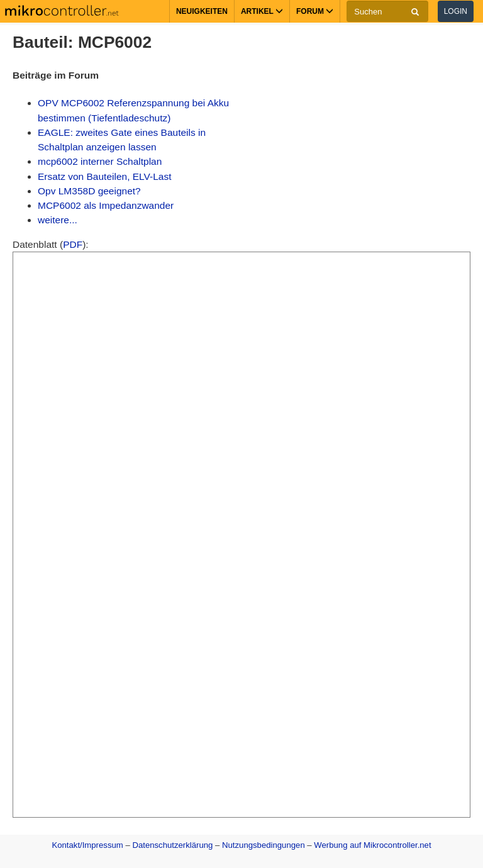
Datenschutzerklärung (172, 845)
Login (456, 11)
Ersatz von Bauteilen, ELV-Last (105, 176)
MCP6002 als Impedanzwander (106, 205)
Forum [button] (315, 11)
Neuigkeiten (202, 11)
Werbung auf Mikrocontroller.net (372, 845)
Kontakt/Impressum (87, 845)
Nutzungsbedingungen (264, 845)
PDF (73, 244)
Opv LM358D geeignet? (89, 191)
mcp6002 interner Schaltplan (100, 161)
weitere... (58, 220)
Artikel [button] (262, 11)
